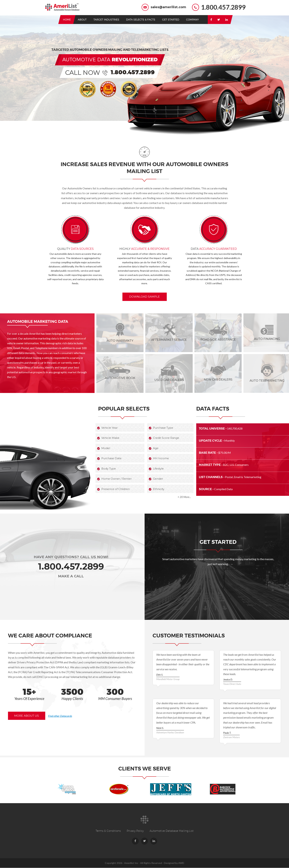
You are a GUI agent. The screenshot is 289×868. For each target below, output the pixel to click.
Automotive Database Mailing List (172, 831)
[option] (67, 789)
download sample (145, 297)
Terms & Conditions (108, 831)
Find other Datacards (65, 715)
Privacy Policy (135, 831)
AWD (181, 863)
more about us (28, 716)
